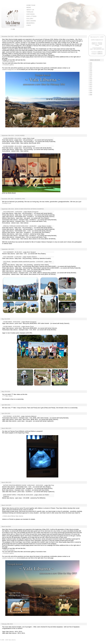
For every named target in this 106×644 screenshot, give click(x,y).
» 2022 (90, 67)
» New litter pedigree (8, 62)
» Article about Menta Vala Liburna (13, 516)
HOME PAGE (31, 5)
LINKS (29, 25)
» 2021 (90, 69)
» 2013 (90, 85)
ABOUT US (30, 10)
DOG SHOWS (31, 21)
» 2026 (90, 63)
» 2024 (90, 65)
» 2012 (90, 87)
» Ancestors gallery (8, 65)
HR (12, 29)
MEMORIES (31, 23)
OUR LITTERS (31, 16)
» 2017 (90, 77)
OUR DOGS (31, 14)
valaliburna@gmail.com (9, 69)
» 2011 (90, 89)
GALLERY (30, 19)
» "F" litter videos (7, 396)
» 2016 (90, 79)
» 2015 (90, 81)
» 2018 (90, 75)
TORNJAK (30, 12)
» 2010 (90, 91)
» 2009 (90, 93)
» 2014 (90, 83)
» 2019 (90, 73)
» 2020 (90, 71)
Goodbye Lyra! (7, 203)
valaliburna (100, 52)
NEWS (29, 8)
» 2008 (90, 95)
